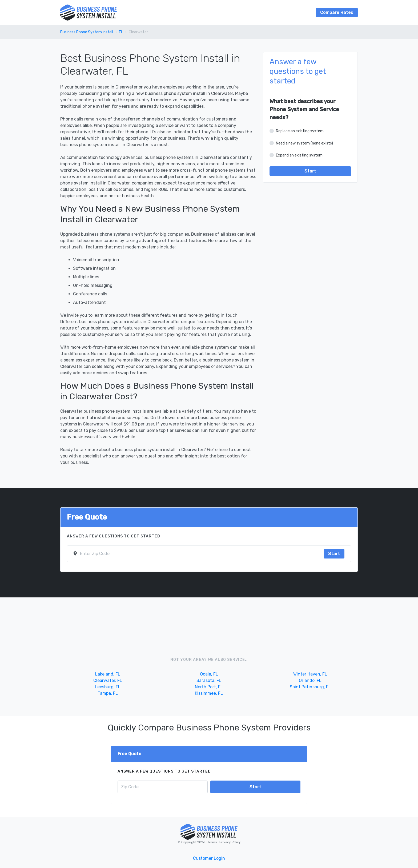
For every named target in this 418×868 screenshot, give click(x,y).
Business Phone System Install (87, 32)
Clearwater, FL (108, 680)
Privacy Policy (230, 842)
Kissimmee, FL (209, 693)
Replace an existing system (300, 131)
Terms (213, 842)
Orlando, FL (310, 680)
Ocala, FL (209, 674)
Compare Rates (337, 12)
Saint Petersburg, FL (310, 687)
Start (310, 171)
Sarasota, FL (209, 680)
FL (121, 32)
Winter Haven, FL (310, 674)
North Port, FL (209, 687)
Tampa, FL (108, 693)
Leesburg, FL (108, 687)
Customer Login (209, 858)
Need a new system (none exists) (304, 143)
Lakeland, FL (108, 674)
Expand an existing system (299, 155)
